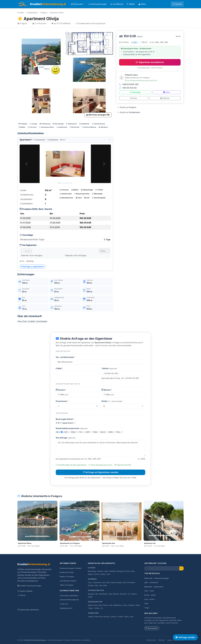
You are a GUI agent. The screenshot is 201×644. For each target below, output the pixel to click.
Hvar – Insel (149, 591)
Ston (132, 617)
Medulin (112, 571)
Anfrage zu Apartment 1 (32, 267)
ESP (89, 432)
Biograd (91, 594)
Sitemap (162, 640)
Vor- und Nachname (66, 357)
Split (138, 605)
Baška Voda (93, 605)
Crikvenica (97, 582)
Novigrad (120, 571)
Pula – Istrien (149, 599)
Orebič (120, 617)
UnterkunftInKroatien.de (69, 600)
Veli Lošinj (103, 585)
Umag (102, 574)
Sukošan (123, 594)
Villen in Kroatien (67, 585)
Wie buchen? (152, 628)
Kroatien (21, 13)
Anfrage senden (185, 637)
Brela (105, 605)
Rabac (91, 574)
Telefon (109, 368)
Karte (134, 98)
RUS (104, 432)
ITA (82, 432)
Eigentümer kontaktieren (150, 62)
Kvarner (92, 579)
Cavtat (91, 617)
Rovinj (97, 574)
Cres (90, 582)
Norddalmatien (96, 590)
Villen (142, 4)
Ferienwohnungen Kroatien (71, 568)
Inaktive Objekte (25, 591)
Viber (166, 92)
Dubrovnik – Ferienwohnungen (157, 578)
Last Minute (117, 4)
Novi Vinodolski (129, 582)
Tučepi (97, 608)
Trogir (90, 608)
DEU (59, 432)
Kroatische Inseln (67, 572)
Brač (100, 605)
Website (165, 98)
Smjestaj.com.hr (66, 608)
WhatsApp (135, 92)
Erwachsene (62, 401)
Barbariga (92, 571)
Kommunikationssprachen (72, 428)
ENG (74, 432)
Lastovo (114, 617)
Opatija (91, 585)
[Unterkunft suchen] (162, 568)
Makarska (118, 605)
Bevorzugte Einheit (65, 419)
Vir (129, 594)
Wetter (131, 4)
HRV (112, 432)
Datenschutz (151, 640)
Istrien (92, 568)
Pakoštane (103, 594)
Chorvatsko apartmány (69, 596)
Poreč (127, 571)
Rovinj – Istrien (150, 595)
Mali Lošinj (110, 582)
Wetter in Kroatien (67, 577)
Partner (21, 595)
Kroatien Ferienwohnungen (29, 586)
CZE (67, 432)
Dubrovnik (93, 613)
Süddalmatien (32, 13)
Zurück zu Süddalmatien (129, 112)
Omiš (125, 605)
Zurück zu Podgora (127, 107)
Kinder (112, 401)
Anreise (61, 390)
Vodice (134, 594)
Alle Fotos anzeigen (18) (98, 115)
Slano (127, 617)
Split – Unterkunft (151, 582)
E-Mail (59, 368)
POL (119, 432)
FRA (96, 432)
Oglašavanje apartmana (28, 610)
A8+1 (135, 42)
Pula (133, 571)
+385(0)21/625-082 (129, 84)
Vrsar (108, 574)
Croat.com (64, 604)
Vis (102, 608)
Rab (96, 585)
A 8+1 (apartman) (66, 423)
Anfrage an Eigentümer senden (100, 472)
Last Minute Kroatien (68, 581)
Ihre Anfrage (66, 438)
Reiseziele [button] (77, 4)
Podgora (44, 13)
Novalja (119, 582)
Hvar (111, 605)
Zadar (90, 597)
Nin (97, 594)
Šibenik (116, 594)
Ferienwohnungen (97, 4)
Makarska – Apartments (154, 587)
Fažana (100, 571)
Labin (106, 571)
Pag (110, 594)
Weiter (104, 251)
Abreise (107, 390)
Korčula (106, 617)
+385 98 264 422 (128, 88)
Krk (104, 582)
